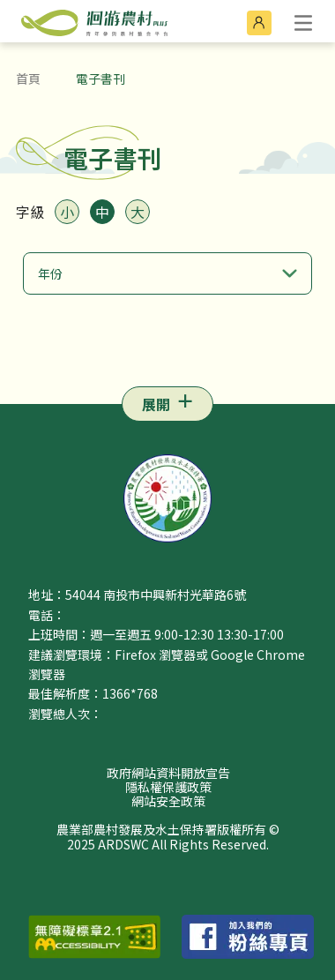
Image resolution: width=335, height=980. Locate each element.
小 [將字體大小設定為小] (67, 212)
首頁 (28, 79)
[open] (303, 23)
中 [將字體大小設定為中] (102, 212)
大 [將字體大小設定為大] (138, 212)
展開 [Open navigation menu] (156, 404)
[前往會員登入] (259, 23)
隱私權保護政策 (168, 787)
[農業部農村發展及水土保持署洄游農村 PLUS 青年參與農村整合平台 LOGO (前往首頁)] (84, 21)
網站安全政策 (168, 801)
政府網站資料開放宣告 (168, 773)
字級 (30, 212)
